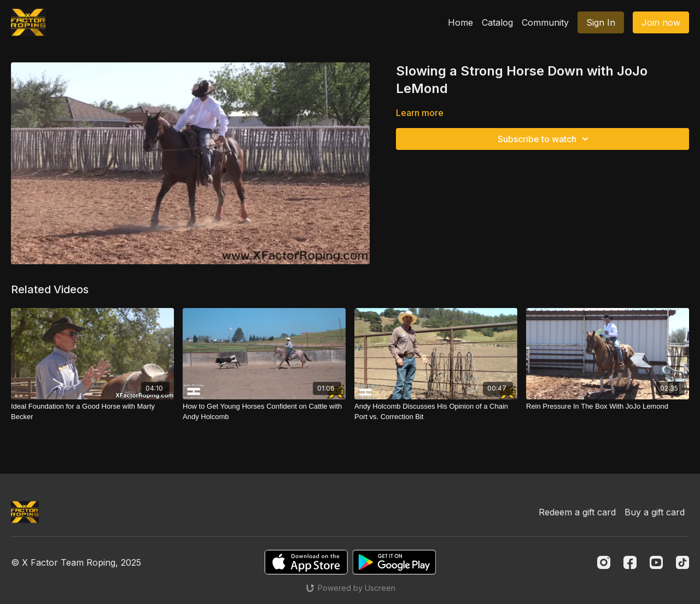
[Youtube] (656, 562)
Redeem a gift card (577, 512)
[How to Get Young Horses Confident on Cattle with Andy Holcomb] (264, 412)
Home (460, 22)
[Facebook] (630, 562)
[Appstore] (306, 562)
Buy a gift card (655, 512)
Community (545, 22)
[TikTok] (682, 562)
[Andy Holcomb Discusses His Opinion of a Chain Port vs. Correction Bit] (436, 412)
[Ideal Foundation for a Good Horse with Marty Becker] (92, 412)
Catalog (497, 22)
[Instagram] (604, 562)
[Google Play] (394, 562)
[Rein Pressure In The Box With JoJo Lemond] (608, 406)
